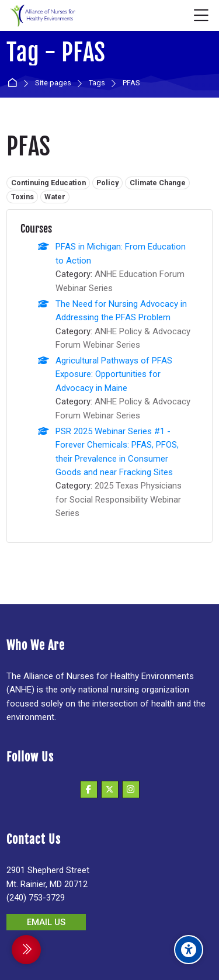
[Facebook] (89, 789)
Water (55, 197)
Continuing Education (48, 183)
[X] (110, 789)
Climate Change (158, 183)
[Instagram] (131, 789)
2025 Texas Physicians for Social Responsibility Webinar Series (119, 499)
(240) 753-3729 (36, 898)
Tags (97, 83)
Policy (107, 183)
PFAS (131, 83)
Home (14, 83)
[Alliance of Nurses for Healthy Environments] (41, 16)
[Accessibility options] (189, 950)
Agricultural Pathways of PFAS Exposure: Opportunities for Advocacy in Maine (114, 374)
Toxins (22, 197)
